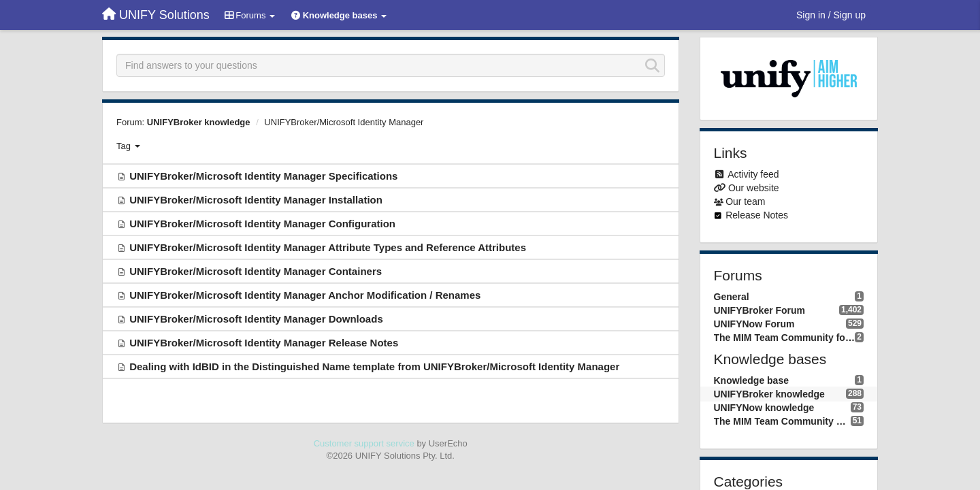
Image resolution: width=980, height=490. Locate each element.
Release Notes (757, 215)
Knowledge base (751, 380)
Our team (745, 201)
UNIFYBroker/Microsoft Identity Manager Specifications (263, 176)
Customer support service (364, 443)
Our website (754, 188)
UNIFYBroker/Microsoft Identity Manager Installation (256, 200)
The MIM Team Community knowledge (782, 421)
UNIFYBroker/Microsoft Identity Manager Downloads (256, 319)
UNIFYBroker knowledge (199, 122)
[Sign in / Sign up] (831, 15)
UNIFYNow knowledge (764, 408)
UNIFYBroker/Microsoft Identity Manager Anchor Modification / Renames (305, 295)
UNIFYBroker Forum (760, 310)
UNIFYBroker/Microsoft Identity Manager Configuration (262, 224)
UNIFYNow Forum (754, 324)
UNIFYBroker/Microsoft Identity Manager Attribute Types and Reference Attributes (328, 247)
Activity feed (753, 174)
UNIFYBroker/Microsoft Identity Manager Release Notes (264, 343)
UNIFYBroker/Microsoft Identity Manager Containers (256, 271)
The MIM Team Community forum (785, 338)
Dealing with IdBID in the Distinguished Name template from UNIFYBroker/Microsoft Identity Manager (374, 366)
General (732, 297)
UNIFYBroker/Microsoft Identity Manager (344, 122)
